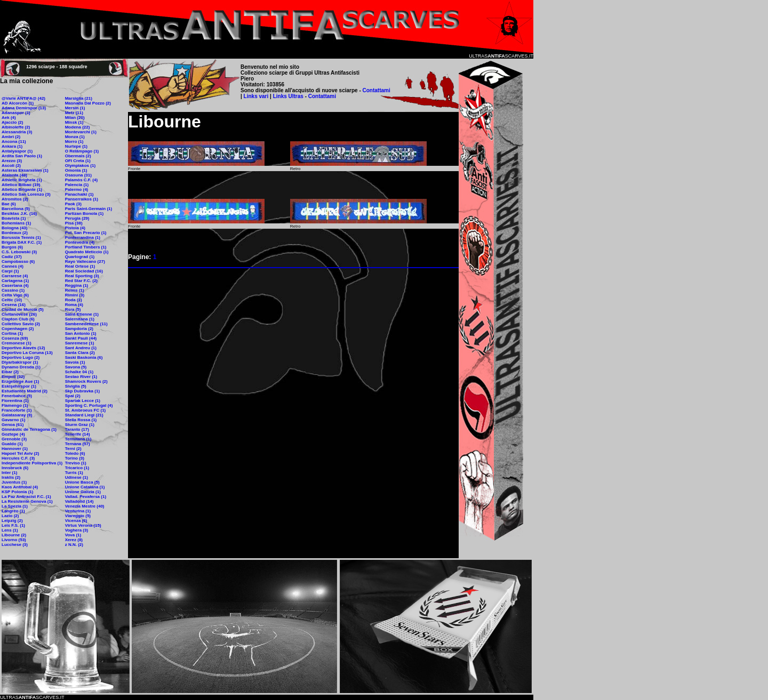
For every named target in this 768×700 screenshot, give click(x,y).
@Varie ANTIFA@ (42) (23, 98)
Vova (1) (73, 535)
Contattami (377, 90)
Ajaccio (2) (12, 122)
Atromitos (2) (15, 199)
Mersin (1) (75, 108)
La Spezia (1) (15, 506)
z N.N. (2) (74, 545)
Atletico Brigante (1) (22, 190)
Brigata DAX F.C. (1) (22, 242)
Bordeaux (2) (15, 233)
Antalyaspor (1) (17, 151)
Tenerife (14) (78, 434)
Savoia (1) (75, 362)
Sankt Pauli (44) (81, 338)
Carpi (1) (10, 271)
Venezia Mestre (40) (85, 506)
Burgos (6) (12, 247)
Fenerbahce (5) (17, 396)
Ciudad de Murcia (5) (23, 309)
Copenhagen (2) (18, 329)
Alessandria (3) (17, 132)
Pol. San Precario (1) (86, 233)
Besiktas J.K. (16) (19, 214)
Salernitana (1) (80, 319)
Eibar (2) (10, 372)
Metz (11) (74, 113)
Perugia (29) (77, 218)
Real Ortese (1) (80, 266)
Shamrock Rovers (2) (86, 381)
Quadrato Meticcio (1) (87, 252)
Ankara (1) (12, 146)
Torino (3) (75, 458)
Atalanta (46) (14, 175)
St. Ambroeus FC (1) (86, 410)
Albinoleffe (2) (16, 127)
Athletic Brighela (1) (22, 180)
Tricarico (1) (77, 468)
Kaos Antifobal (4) (20, 487)
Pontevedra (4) (80, 242)
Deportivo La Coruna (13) (27, 353)
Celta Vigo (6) (15, 295)
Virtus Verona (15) (83, 525)
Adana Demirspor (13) (24, 108)
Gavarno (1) (13, 420)
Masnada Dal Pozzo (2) (88, 103)
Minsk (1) (74, 122)
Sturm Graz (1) (80, 425)
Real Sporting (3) (82, 276)
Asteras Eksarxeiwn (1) (25, 170)
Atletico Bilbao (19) (21, 185)
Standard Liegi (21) (84, 415)
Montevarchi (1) (81, 132)
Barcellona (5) (16, 209)
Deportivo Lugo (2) (21, 357)
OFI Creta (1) (78, 161)
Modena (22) (78, 127)
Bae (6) (9, 204)
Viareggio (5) (78, 516)
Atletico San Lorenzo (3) (26, 194)
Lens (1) (10, 530)
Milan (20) (75, 118)
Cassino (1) (13, 290)
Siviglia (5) (76, 386)
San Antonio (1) (81, 333)
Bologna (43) (14, 228)
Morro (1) (74, 142)
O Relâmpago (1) (82, 151)
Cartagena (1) (15, 281)
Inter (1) (9, 473)
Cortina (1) (12, 333)
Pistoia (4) (75, 228)
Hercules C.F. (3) (18, 458)
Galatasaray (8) (17, 415)
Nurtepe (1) (76, 146)
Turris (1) (74, 473)
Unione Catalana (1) (85, 487)
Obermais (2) (78, 156)
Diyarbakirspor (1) (20, 362)
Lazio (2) (10, 516)
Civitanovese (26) (19, 314)
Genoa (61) (13, 425)
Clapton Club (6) (18, 319)
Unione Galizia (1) (83, 492)
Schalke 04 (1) (79, 372)
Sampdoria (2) (79, 329)
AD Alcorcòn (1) (18, 103)
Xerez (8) (74, 540)
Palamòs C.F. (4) (81, 180)
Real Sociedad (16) (84, 271)
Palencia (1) (77, 185)
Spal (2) (73, 396)
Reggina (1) (77, 285)
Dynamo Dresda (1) (21, 367)
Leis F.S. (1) (13, 525)
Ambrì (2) (11, 137)
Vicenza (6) (76, 521)
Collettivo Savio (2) (21, 324)
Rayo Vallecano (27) (85, 262)
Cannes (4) (13, 266)
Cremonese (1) (17, 343)
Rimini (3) (75, 295)
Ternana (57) (78, 444)
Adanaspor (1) (16, 113)
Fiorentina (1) (15, 401)
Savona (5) (76, 367)
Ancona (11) (14, 142)
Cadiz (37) (12, 257)
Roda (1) (74, 300)
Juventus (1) (14, 482)
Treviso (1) (76, 463)
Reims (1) (75, 290)
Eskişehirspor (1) (19, 386)
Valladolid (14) (79, 501)
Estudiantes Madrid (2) (25, 391)
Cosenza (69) (15, 338)
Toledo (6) (75, 453)
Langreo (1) (13, 511)
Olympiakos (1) (80, 166)
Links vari (257, 96)
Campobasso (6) (18, 262)
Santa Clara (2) (80, 353)
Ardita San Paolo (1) (22, 156)
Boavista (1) (14, 218)
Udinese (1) (77, 477)
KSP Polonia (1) (17, 492)
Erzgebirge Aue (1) (20, 381)
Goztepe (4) (13, 434)
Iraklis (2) (11, 477)
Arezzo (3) (12, 161)
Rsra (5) (73, 309)
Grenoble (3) (14, 439)
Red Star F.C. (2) (81, 281)
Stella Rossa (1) (81, 420)
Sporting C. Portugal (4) (89, 405)
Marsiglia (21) (79, 98)
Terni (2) (73, 449)
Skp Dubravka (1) (82, 391)
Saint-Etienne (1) (82, 314)
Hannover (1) (15, 449)
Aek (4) (9, 118)
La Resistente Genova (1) (27, 501)
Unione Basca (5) (82, 482)
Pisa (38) (74, 223)
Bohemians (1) (16, 223)
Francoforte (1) (17, 410)
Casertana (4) (15, 285)
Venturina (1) (78, 511)
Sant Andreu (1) (81, 348)
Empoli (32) (13, 377)
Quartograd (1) (80, 257)
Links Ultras (287, 96)
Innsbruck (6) (15, 468)
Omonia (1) (76, 170)
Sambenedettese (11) (86, 324)
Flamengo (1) (15, 405)
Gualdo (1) (12, 444)
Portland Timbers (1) (86, 247)
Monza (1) (75, 137)
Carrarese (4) (15, 276)
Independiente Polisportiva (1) (32, 463)
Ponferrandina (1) (83, 238)
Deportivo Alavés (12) (23, 348)
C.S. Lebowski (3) (19, 252)
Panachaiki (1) (79, 194)
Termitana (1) (78, 439)
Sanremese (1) (80, 343)
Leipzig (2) (12, 521)
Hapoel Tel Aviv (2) (20, 453)
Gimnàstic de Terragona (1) (29, 429)
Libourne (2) (14, 535)
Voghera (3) (77, 530)
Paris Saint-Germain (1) (89, 209)
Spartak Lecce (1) (83, 401)
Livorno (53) (14, 540)
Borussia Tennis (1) (21, 238)
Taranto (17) (77, 429)
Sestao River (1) (81, 377)
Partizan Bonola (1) (84, 214)
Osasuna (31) (78, 175)
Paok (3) (73, 204)
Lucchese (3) (15, 545)
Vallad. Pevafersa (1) (86, 497)
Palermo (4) (77, 190)
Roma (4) (74, 305)
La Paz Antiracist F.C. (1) (26, 497)
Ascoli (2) (11, 166)
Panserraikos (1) (82, 199)
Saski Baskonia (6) (84, 357)
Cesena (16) (14, 305)
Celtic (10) (12, 300)
